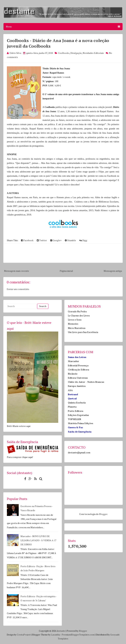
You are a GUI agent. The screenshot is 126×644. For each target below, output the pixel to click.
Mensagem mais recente (17, 271)
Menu (63, 27)
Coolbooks (64, 53)
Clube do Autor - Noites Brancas (86, 382)
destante (61, 631)
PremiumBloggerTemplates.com (78, 635)
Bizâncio (73, 374)
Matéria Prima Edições (81, 423)
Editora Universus (78, 378)
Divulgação (76, 53)
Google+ (56, 240)
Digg (83, 240)
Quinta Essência (77, 403)
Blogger (103, 514)
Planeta (72, 407)
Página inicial (66, 271)
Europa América (77, 386)
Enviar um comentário (18, 289)
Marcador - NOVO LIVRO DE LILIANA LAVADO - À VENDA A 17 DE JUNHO (38, 540)
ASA (70, 390)
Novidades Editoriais (93, 53)
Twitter (42, 240)
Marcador (73, 361)
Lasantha (56, 635)
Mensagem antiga (113, 271)
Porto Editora (76, 411)
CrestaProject (24, 635)
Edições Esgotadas (78, 415)
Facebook (27, 240)
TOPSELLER (75, 419)
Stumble (70, 240)
